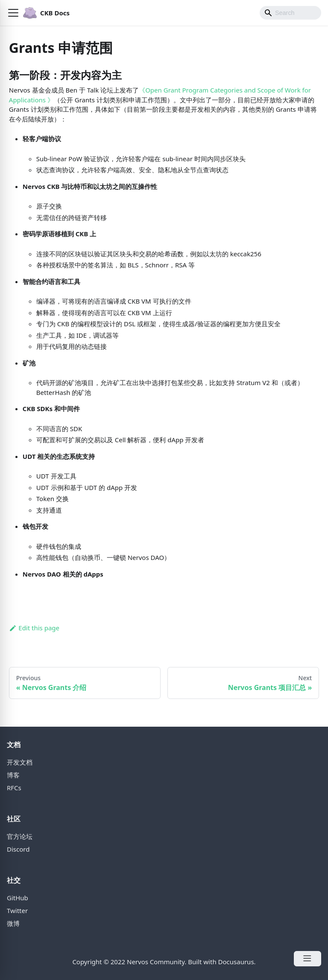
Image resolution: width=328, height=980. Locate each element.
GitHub (18, 898)
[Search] (290, 13)
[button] (13, 13)
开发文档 (20, 762)
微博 (13, 923)
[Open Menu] (307, 959)
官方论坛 (20, 836)
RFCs (14, 788)
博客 (13, 775)
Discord (18, 849)
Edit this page (34, 628)
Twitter (17, 910)
